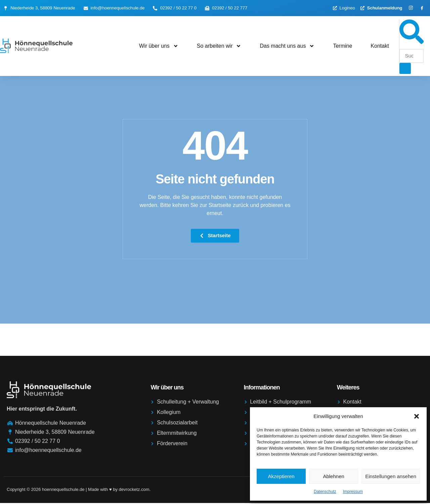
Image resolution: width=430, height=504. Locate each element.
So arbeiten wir (219, 46)
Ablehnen (333, 476)
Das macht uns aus (287, 46)
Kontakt (380, 46)
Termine (342, 46)
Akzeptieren (281, 476)
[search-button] (405, 69)
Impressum (353, 492)
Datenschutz (325, 492)
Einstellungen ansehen (391, 476)
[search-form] (412, 56)
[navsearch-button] (412, 42)
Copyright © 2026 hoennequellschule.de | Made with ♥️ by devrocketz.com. (79, 490)
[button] (417, 416)
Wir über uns (159, 46)
